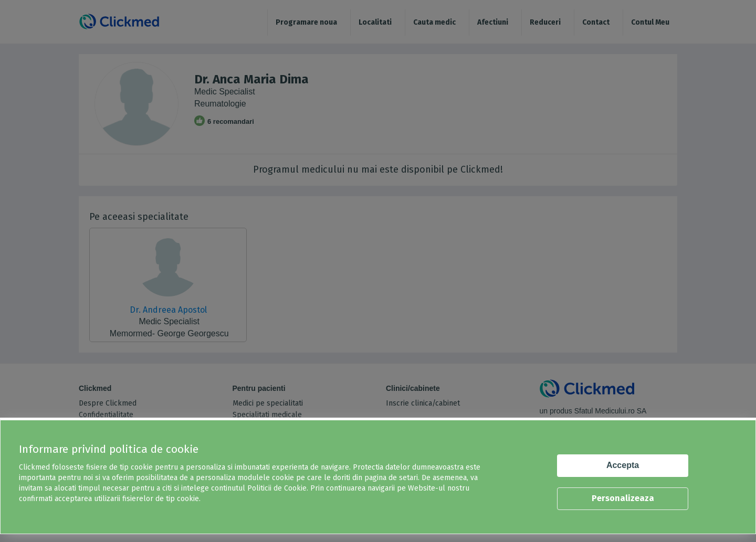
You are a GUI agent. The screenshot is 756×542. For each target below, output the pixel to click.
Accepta (623, 465)
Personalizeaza (623, 498)
